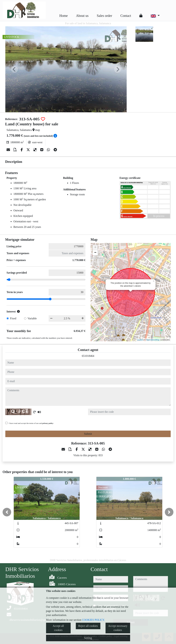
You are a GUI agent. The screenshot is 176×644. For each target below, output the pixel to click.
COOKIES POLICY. (93, 620)
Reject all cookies (88, 626)
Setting (88, 638)
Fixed (13, 318)
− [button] (95, 253)
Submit (88, 434)
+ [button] (95, 248)
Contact (126, 16)
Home (64, 16)
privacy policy (48, 423)
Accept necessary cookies (118, 628)
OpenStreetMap (153, 340)
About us (82, 16)
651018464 (88, 356)
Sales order (104, 16)
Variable (32, 318)
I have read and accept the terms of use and (31, 423)
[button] (7, 512)
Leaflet (140, 340)
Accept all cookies (58, 628)
